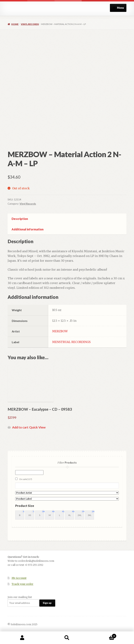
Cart (103, 635)
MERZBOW (60, 331)
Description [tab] (20, 219)
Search (67, 638)
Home (15, 24)
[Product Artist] (67, 493)
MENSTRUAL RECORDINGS (71, 342)
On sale (26, 479)
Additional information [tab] (28, 229)
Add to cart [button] (20, 427)
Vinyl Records (30, 24)
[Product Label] (67, 499)
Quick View (37, 427)
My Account (19, 578)
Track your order (22, 584)
